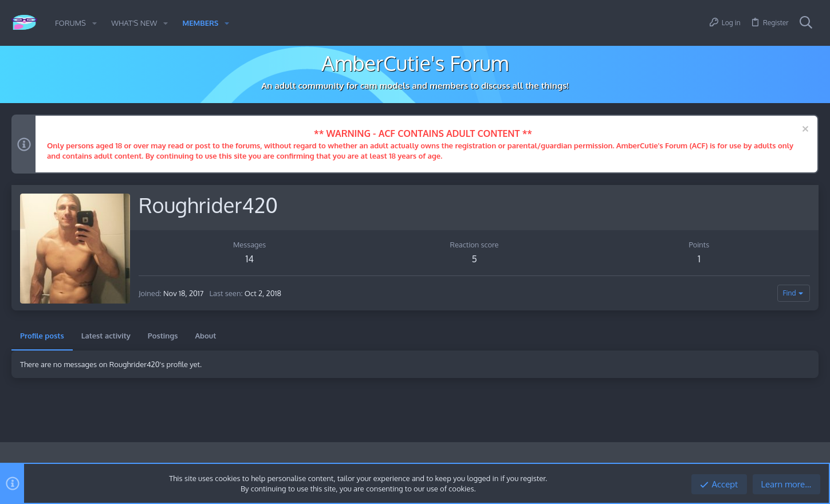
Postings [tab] (163, 336)
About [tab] (205, 336)
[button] (95, 23)
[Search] (806, 23)
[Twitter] (812, 461)
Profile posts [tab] (42, 336)
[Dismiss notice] (804, 130)
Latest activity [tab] (106, 336)
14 (249, 259)
